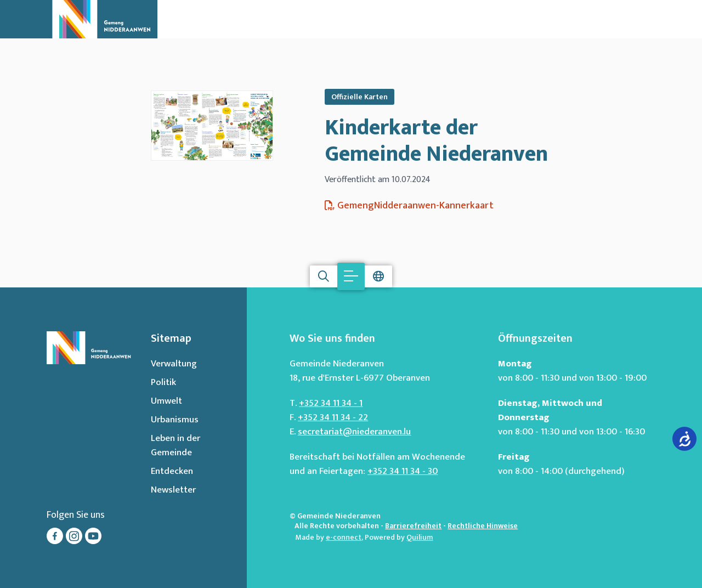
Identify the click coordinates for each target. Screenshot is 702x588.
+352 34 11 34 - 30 (403, 471)
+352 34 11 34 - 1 (331, 403)
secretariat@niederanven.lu (354, 432)
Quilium (420, 537)
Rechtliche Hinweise (483, 526)
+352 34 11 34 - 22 (333, 417)
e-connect (344, 537)
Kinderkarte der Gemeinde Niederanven (436, 141)
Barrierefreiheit (413, 526)
